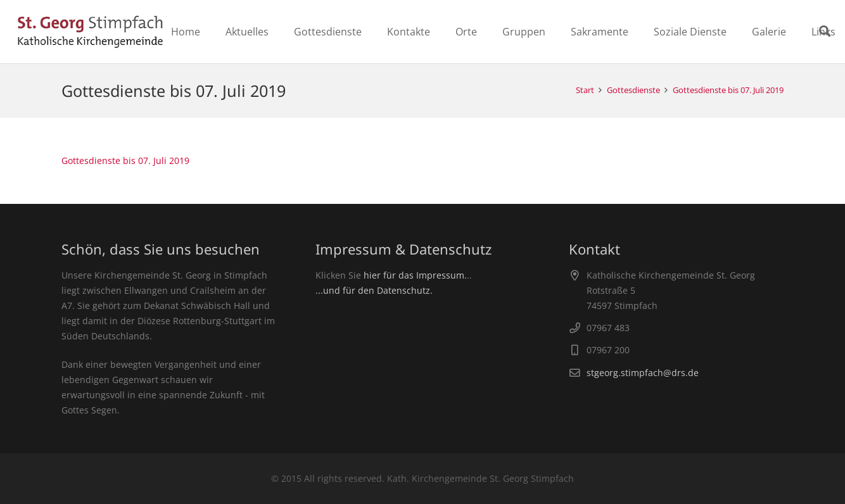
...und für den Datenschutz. (374, 290)
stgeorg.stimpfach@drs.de (643, 373)
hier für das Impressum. (415, 275)
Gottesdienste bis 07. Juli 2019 (125, 161)
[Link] (90, 32)
